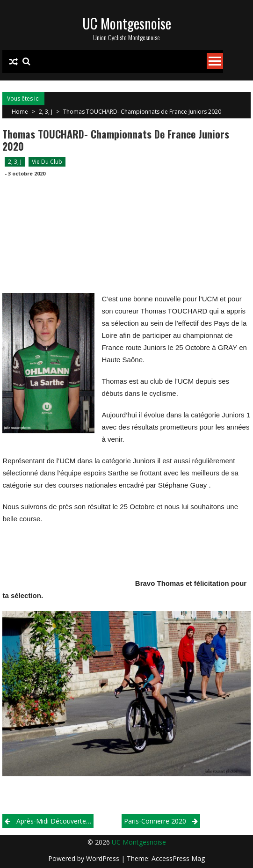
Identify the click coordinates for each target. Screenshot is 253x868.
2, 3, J (46, 112)
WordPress (104, 858)
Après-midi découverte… (54, 821)
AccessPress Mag (178, 858)
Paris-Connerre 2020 (155, 821)
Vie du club (47, 162)
